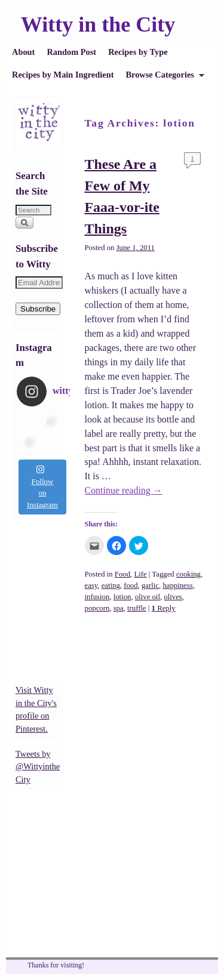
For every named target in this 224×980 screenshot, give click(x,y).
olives (173, 597)
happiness (177, 585)
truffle (137, 608)
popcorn (97, 608)
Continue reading (124, 490)
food (131, 585)
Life (140, 574)
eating (111, 585)
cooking (188, 574)
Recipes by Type (138, 52)
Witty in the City (98, 24)
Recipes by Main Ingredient (63, 75)
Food (122, 574)
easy (91, 585)
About (23, 52)
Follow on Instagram (42, 487)
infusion (97, 597)
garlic (150, 585)
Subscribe (38, 309)
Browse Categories (162, 78)
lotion (122, 597)
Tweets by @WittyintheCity (38, 767)
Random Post (71, 52)
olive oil (148, 597)
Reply (164, 608)
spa (119, 608)
